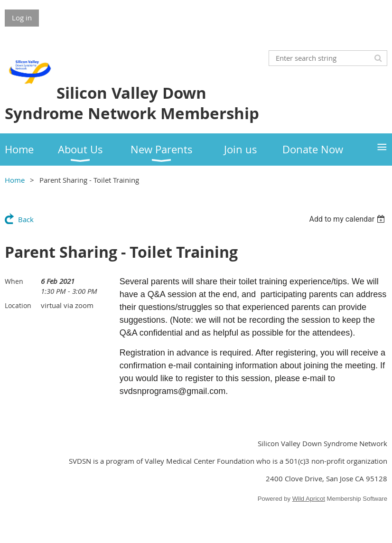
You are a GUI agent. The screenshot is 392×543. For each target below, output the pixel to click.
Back (26, 219)
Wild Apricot (309, 499)
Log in (22, 18)
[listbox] (348, 219)
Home (15, 180)
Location (18, 305)
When (14, 281)
